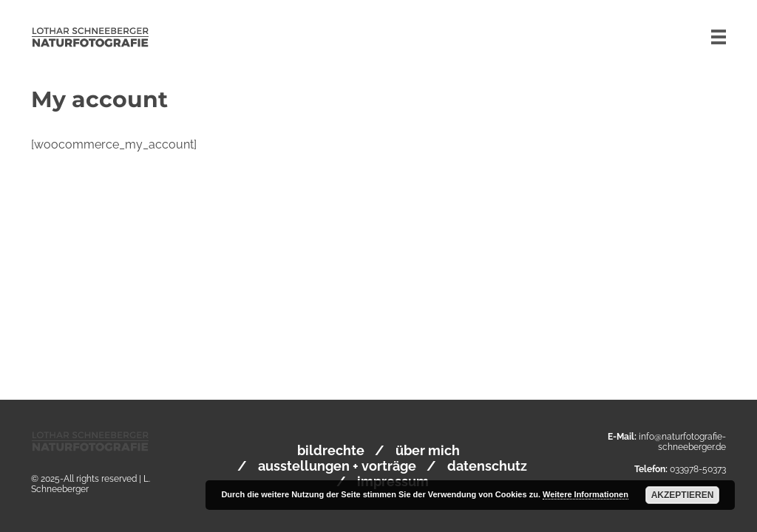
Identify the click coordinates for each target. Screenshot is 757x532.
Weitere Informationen (585, 494)
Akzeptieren (683, 495)
